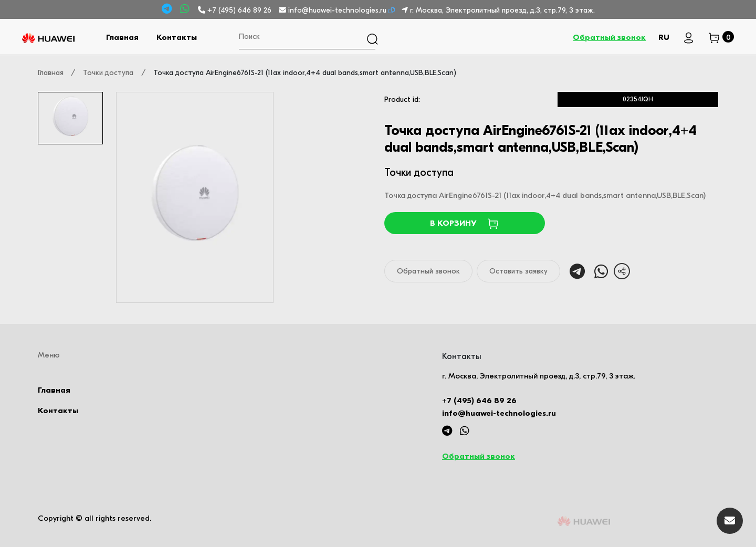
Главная (122, 37)
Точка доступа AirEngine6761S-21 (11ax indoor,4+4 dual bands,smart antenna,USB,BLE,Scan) (305, 73)
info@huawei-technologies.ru (334, 10)
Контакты (177, 37)
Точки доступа (108, 73)
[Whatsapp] (186, 9)
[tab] (70, 118)
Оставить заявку (518, 271)
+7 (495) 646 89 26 (236, 10)
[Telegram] (168, 9)
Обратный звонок (609, 37)
